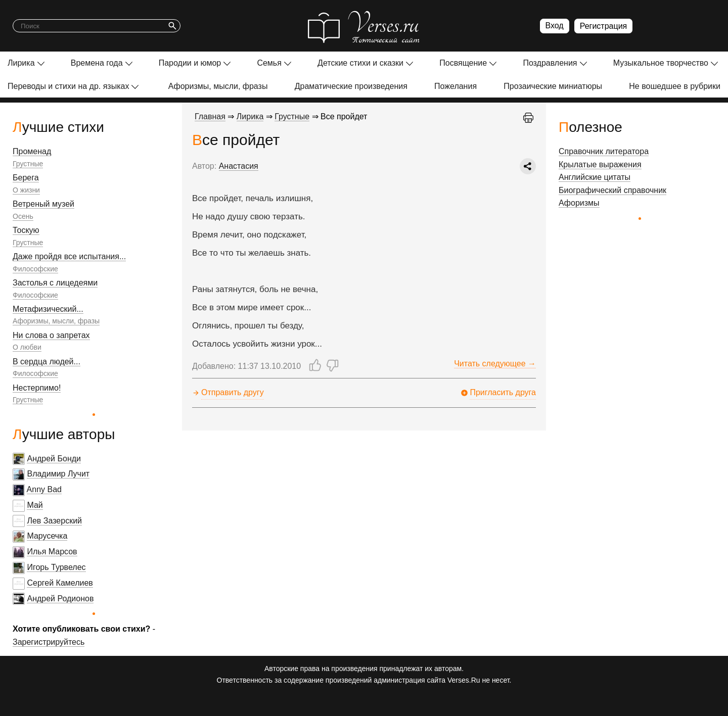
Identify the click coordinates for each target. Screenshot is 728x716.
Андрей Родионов (60, 599)
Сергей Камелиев (60, 583)
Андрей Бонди (54, 459)
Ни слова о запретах (51, 335)
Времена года (97, 63)
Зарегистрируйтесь (49, 642)
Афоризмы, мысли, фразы (218, 86)
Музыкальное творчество (661, 63)
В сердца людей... (47, 362)
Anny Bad (44, 489)
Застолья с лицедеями (55, 283)
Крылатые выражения (600, 164)
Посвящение (463, 63)
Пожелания (456, 86)
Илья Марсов (52, 552)
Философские (35, 269)
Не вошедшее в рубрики (675, 86)
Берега (26, 178)
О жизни (26, 190)
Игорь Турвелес (56, 567)
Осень (23, 216)
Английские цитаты (595, 177)
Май (35, 505)
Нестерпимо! (37, 388)
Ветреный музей (43, 204)
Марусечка (47, 536)
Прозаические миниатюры (553, 86)
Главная (210, 116)
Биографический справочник (612, 190)
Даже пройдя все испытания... (69, 256)
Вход (555, 26)
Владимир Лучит (58, 474)
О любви (27, 347)
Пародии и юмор (190, 63)
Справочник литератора (604, 151)
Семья (269, 63)
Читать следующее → (495, 364)
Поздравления (550, 63)
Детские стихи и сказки (360, 63)
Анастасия (239, 166)
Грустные (28, 164)
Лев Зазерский (54, 521)
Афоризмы (579, 203)
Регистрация (604, 26)
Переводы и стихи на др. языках (68, 86)
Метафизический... (48, 309)
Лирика (21, 63)
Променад (32, 151)
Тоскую (26, 230)
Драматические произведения (351, 86)
